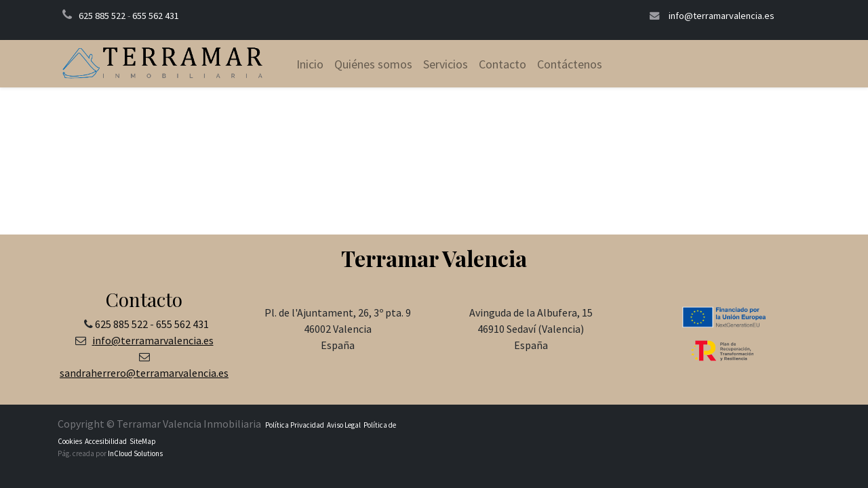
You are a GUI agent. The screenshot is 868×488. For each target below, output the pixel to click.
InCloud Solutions (135, 453)
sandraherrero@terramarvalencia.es (144, 373)
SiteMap (142, 441)
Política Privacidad (295, 425)
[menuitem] (310, 64)
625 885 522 (102, 16)
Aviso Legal (344, 425)
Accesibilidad (105, 441)
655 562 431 (156, 16)
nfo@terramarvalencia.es (154, 340)
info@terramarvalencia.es (722, 16)
